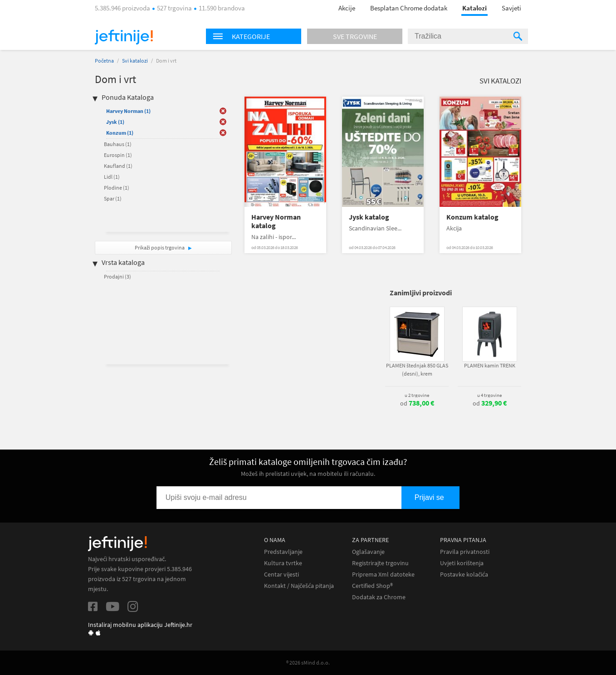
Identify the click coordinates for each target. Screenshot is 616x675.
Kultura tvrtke (283, 563)
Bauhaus (118, 144)
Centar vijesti (281, 575)
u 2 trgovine (417, 395)
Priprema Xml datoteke (383, 575)
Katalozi (474, 8)
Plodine (117, 188)
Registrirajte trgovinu (380, 563)
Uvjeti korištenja (462, 563)
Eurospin (118, 155)
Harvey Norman (128, 111)
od (417, 403)
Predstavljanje (283, 552)
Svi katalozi (135, 61)
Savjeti (511, 8)
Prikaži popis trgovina (160, 247)
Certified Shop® (372, 586)
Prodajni (117, 276)
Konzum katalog (472, 217)
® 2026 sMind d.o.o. (308, 663)
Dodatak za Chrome (379, 597)
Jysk (115, 122)
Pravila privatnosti (465, 552)
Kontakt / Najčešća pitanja (299, 586)
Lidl (112, 177)
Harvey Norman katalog (276, 221)
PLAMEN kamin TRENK (490, 365)
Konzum (120, 133)
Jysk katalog (369, 217)
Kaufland (118, 166)
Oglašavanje (368, 552)
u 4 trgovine (489, 395)
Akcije (347, 8)
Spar (113, 198)
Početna (104, 61)
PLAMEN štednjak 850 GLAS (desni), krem (417, 369)
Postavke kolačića (464, 575)
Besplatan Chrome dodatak (409, 8)
